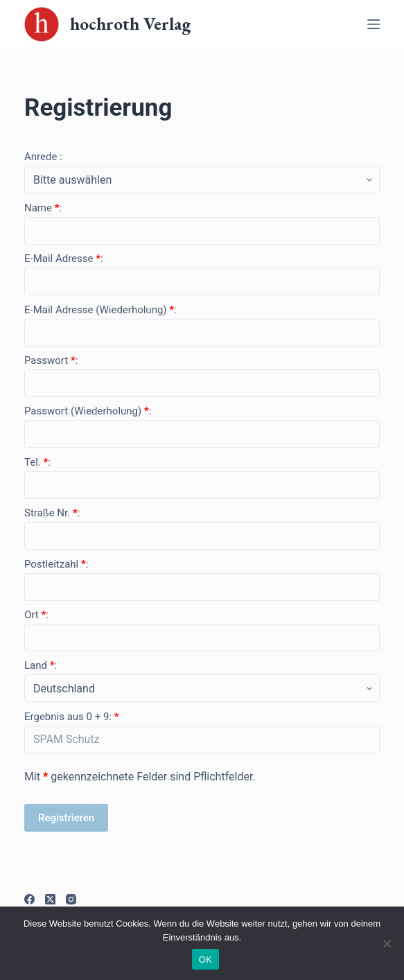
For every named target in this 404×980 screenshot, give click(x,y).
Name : (43, 208)
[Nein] (387, 943)
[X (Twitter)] (50, 899)
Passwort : (51, 360)
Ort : (36, 615)
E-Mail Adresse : (64, 259)
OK (205, 960)
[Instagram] (71, 899)
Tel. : (37, 462)
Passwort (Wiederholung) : (88, 411)
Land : (41, 665)
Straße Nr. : (52, 513)
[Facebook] (29, 899)
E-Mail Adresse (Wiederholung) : (100, 310)
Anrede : (43, 157)
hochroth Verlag (130, 24)
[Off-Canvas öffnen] (374, 24)
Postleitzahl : (56, 564)
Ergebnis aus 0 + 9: (72, 717)
